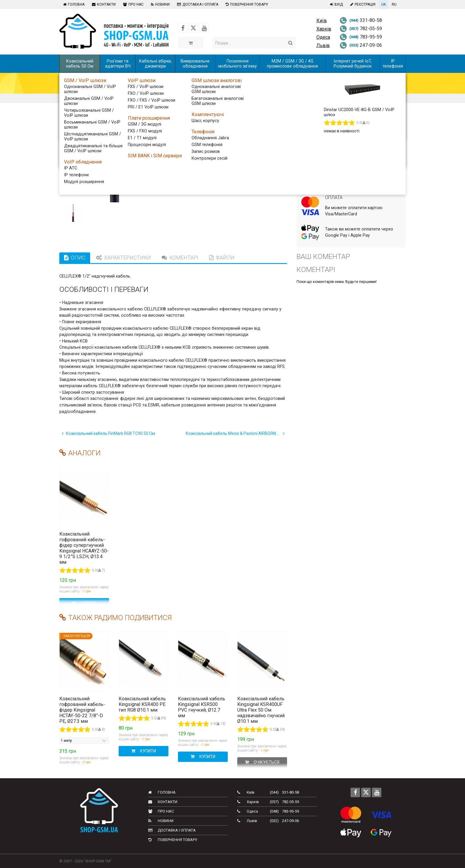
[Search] (290, 43)
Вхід (336, 4)
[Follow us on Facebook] (183, 28)
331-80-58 (361, 20)
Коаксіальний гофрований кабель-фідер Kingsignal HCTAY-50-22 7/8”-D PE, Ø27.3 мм (82, 710)
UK (384, 4)
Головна (73, 4)
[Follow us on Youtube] (204, 28)
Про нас (133, 4)
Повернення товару (246, 4)
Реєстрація (362, 4)
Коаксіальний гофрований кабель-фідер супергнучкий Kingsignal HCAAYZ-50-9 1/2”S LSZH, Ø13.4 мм (84, 548)
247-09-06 (361, 45)
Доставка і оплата (197, 4)
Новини (160, 4)
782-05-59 (361, 29)
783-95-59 (361, 37)
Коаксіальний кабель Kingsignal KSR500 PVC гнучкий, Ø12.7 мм (202, 707)
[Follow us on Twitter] (193, 28)
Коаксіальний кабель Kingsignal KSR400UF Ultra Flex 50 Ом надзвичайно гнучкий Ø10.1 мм (261, 710)
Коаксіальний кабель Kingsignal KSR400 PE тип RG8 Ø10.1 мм (142, 704)
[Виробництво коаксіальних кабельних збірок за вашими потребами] (356, 126)
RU (394, 4)
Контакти (103, 4)
